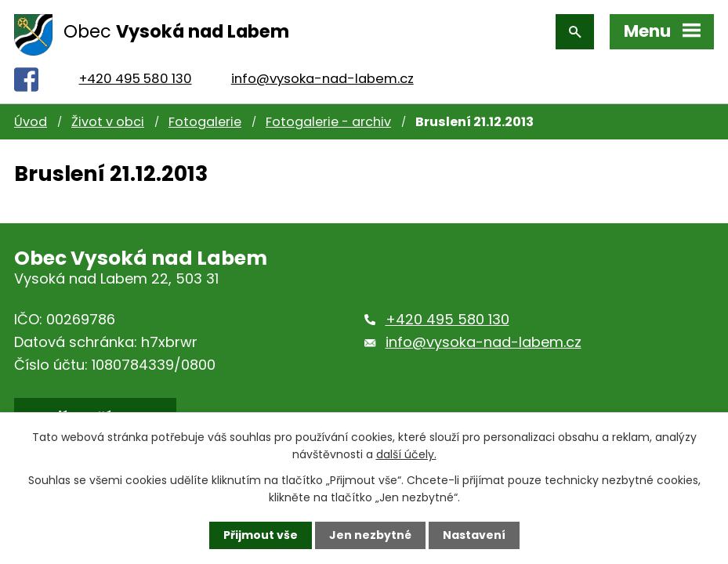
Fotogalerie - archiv (328, 122)
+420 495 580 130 (136, 79)
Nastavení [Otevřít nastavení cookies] (474, 535)
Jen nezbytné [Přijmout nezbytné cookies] (370, 535)
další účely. (406, 454)
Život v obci (108, 122)
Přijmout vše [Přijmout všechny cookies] (261, 535)
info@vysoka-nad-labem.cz (322, 79)
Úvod (31, 122)
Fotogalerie (205, 122)
